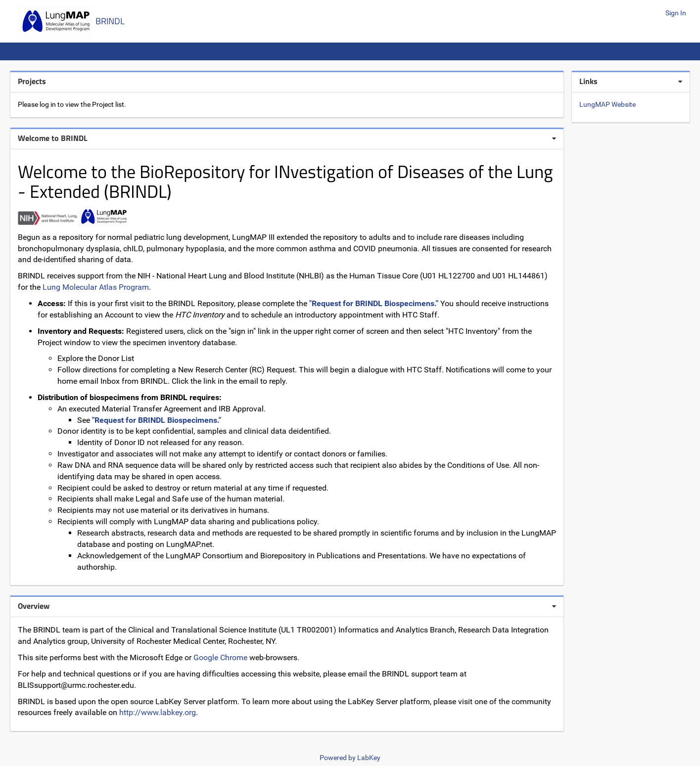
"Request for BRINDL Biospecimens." (374, 303)
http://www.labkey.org (158, 712)
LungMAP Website (607, 104)
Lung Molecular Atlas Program (96, 287)
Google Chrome (220, 657)
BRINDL (110, 21)
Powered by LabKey (350, 758)
